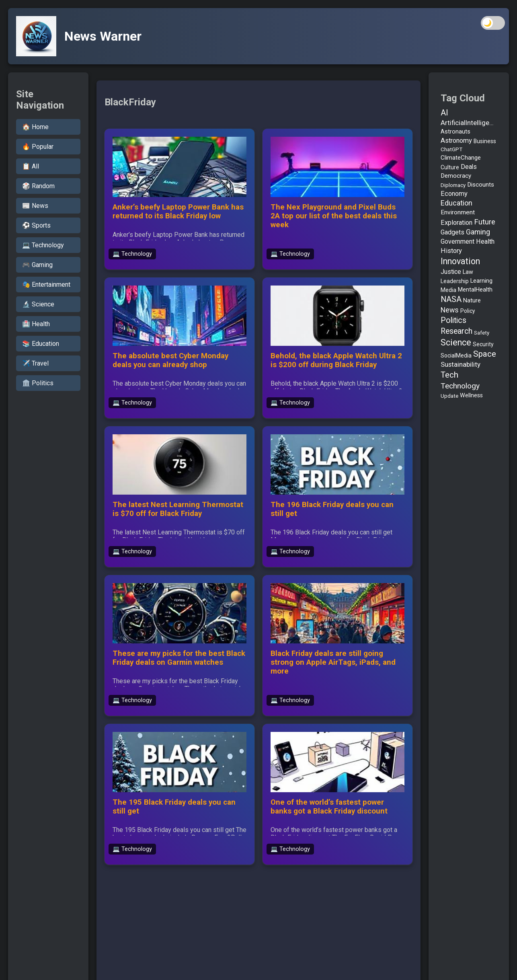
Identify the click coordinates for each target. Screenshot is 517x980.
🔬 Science (38, 304)
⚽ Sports (36, 225)
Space (485, 354)
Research (456, 331)
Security (483, 344)
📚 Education (41, 344)
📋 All (31, 166)
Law (468, 272)
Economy (454, 194)
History (451, 251)
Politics (453, 320)
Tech (449, 375)
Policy (468, 311)
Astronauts (455, 132)
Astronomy (456, 141)
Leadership (455, 281)
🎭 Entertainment (46, 285)
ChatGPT (451, 149)
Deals (469, 167)
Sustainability (461, 364)
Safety (482, 333)
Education (456, 203)
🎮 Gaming (37, 265)
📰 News (35, 206)
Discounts (481, 185)
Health (485, 241)
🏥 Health (36, 324)
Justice (451, 272)
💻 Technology (43, 245)
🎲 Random (38, 186)
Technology (460, 386)
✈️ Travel (35, 363)
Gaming (478, 232)
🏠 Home (35, 127)
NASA (451, 299)
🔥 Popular (38, 147)
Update (449, 396)
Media (448, 290)
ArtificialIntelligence (469, 123)
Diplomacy (453, 185)
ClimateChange (461, 158)
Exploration (456, 223)
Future (485, 222)
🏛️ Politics (38, 383)
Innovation (460, 261)
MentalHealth (475, 290)
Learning (481, 281)
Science (456, 342)
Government (458, 241)
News (450, 310)
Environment (458, 212)
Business (485, 141)
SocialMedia (456, 355)
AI (444, 113)
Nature (472, 300)
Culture (450, 167)
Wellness (471, 395)
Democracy (456, 176)
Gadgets (452, 232)
